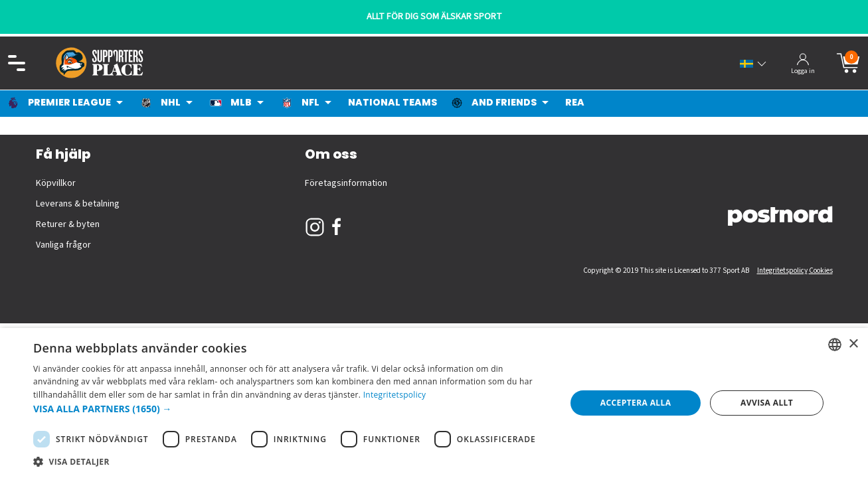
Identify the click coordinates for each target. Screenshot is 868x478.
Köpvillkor (56, 183)
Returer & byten (68, 224)
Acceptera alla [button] (636, 403)
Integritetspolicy (782, 271)
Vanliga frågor (63, 245)
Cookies (821, 271)
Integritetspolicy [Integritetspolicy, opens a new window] (395, 395)
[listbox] (835, 345)
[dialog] (434, 403)
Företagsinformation (346, 183)
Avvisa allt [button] (767, 403)
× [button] (853, 344)
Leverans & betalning (78, 204)
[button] (292, 409)
